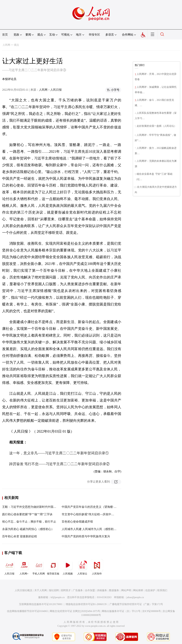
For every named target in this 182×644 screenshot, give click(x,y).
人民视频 (68, 567)
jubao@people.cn (135, 597)
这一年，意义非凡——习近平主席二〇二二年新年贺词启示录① (59, 453)
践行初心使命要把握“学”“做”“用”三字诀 (27, 514)
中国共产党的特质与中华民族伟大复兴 (86, 536)
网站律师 (138, 590)
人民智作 (97, 567)
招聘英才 (66, 590)
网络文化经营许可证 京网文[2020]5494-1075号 (75, 611)
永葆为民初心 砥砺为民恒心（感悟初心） (28, 529)
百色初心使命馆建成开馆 (77, 522)
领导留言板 (53, 567)
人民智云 (82, 567)
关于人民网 (41, 590)
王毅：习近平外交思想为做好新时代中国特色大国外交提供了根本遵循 (46, 507)
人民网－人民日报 (50, 90)
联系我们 (162, 590)
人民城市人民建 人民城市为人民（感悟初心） (90, 529)
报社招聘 (54, 590)
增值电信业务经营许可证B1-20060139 (86, 604)
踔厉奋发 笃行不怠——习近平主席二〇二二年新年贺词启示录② (59, 464)
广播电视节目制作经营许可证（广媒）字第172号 (136, 604)
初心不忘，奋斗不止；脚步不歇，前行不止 (29, 522)
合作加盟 (90, 590)
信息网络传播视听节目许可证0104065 (27, 611)
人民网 (6, 45)
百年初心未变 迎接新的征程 (20, 536)
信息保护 (150, 590)
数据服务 (114, 590)
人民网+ (24, 567)
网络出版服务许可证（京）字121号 (121, 611)
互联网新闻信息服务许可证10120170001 (41, 604)
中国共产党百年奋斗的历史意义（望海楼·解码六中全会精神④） (102, 507)
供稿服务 (102, 590)
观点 (17, 45)
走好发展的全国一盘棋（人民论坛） (157, 126)
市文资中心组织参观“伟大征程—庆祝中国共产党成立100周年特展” (103, 514)
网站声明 (126, 590)
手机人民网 (39, 567)
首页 (5, 35)
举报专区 (94, 35)
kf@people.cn (58, 597)
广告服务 (78, 590)
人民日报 (9, 567)
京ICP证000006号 (152, 611)
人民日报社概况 (23, 590)
